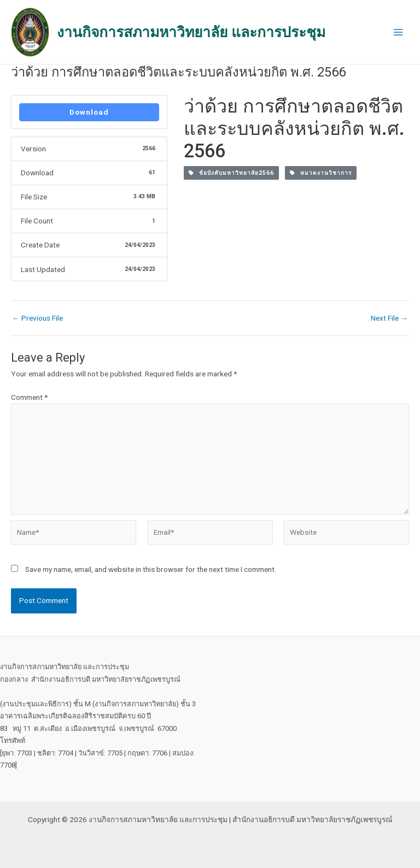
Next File (389, 318)
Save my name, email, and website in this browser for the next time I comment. (151, 569)
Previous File (37, 318)
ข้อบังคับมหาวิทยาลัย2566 (231, 173)
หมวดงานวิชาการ (321, 173)
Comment (29, 397)
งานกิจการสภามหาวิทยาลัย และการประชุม (191, 32)
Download (89, 112)
